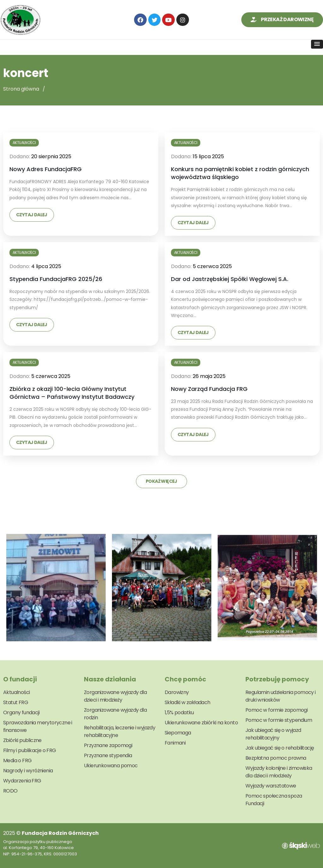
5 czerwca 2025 (212, 266)
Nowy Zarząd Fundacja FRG (209, 389)
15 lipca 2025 (208, 156)
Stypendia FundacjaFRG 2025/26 (56, 279)
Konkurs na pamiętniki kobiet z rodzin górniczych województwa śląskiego (240, 173)
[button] (282, 20)
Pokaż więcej (161, 481)
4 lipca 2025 (46, 266)
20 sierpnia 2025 (51, 156)
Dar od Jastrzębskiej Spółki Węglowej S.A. (230, 279)
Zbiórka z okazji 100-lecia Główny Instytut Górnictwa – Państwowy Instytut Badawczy (72, 393)
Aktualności (24, 143)
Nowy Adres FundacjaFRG (46, 169)
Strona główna (21, 89)
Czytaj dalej (32, 215)
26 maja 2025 (209, 376)
